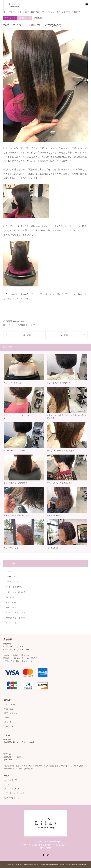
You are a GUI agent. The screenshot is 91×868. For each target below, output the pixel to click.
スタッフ (8, 722)
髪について (10, 597)
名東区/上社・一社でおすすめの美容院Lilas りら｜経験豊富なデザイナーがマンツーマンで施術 (39, 865)
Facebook (43, 855)
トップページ (11, 571)
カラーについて (10, 18)
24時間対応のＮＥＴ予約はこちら (19, 742)
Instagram (48, 855)
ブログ (12, 12)
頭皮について (11, 602)
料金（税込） (10, 709)
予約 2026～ (10, 704)
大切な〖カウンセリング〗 (16, 618)
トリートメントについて (16, 592)
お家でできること (13, 607)
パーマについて (12, 582)
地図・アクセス (11, 713)
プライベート (11, 623)
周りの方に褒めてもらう (16, 613)
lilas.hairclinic (18, 321)
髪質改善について (25, 18)
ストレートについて (14, 587)
